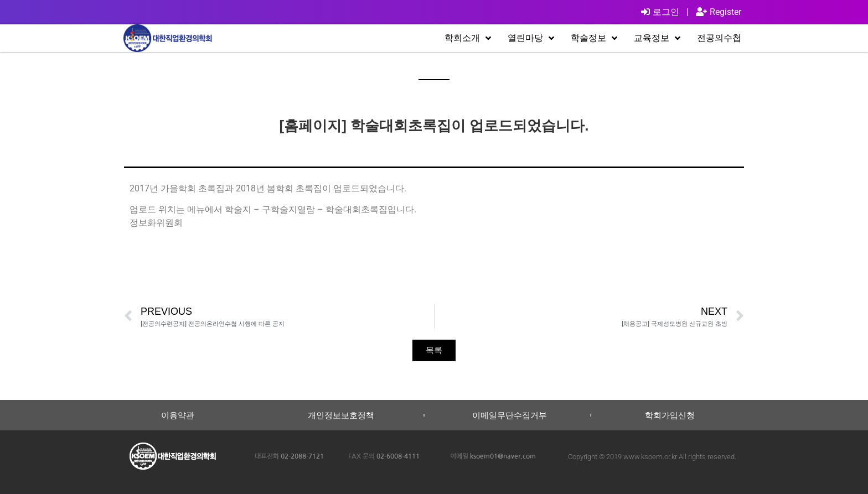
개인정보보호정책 (341, 415)
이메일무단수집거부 (510, 415)
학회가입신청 (670, 415)
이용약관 (178, 415)
